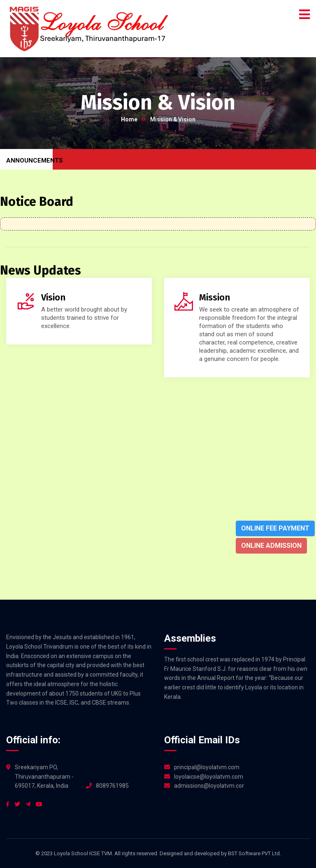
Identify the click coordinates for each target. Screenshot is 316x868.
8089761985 (112, 786)
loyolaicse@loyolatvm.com (209, 777)
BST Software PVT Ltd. (254, 853)
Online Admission (271, 546)
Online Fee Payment (275, 528)
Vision (53, 297)
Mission (215, 297)
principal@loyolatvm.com (207, 767)
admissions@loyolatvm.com (209, 786)
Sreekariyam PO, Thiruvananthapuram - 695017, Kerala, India (44, 777)
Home (129, 119)
